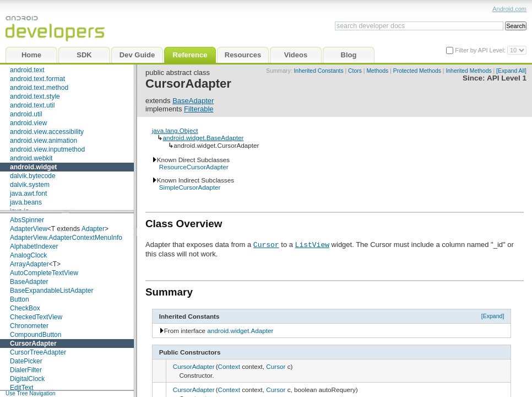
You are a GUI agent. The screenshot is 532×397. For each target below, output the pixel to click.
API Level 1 (507, 78)
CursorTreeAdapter (38, 352)
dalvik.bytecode (33, 176)
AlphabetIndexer (34, 246)
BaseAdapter (29, 282)
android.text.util (32, 105)
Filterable (199, 109)
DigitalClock (27, 379)
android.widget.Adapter (240, 331)
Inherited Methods (468, 71)
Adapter (93, 229)
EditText (22, 388)
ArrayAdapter (29, 264)
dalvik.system (30, 185)
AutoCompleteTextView (44, 273)
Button (20, 299)
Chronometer (29, 326)
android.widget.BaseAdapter (203, 138)
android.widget (33, 167)
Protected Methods (417, 71)
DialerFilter (26, 370)
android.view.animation (44, 141)
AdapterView (29, 229)
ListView (312, 244)
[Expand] (493, 316)
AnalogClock (28, 255)
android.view (28, 123)
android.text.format (37, 79)
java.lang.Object (175, 130)
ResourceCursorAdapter (194, 167)
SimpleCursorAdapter (190, 187)
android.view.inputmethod (47, 149)
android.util (26, 114)
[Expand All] (511, 71)
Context (229, 366)
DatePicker (26, 361)
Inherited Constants (318, 71)
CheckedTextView (36, 317)
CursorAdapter (33, 344)
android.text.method (39, 88)
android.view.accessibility (47, 132)
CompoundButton (36, 335)
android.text (27, 70)
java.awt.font (28, 194)
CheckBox (25, 308)
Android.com (509, 9)
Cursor (266, 244)
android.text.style (35, 96)
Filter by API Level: (481, 50)
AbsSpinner (27, 220)
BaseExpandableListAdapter (51, 291)
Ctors (355, 71)
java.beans (26, 202)
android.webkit (31, 158)
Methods (377, 71)
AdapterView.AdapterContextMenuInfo (66, 238)
